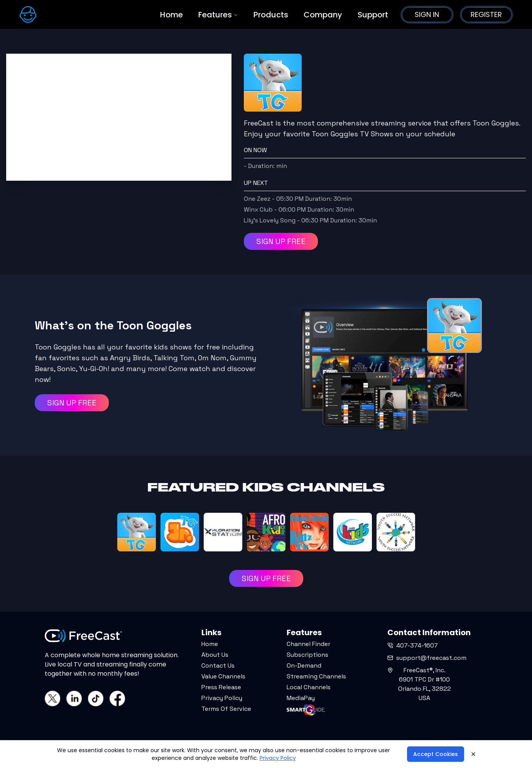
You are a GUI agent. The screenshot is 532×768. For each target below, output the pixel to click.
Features (218, 15)
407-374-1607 (413, 645)
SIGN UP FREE (281, 241)
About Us (215, 655)
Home (171, 15)
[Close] (473, 754)
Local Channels (309, 687)
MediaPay (301, 698)
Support (373, 15)
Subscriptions (307, 655)
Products (271, 15)
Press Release (221, 687)
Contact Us (218, 665)
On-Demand (304, 665)
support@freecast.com (427, 658)
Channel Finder (308, 644)
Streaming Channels (316, 676)
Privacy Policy (222, 698)
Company (323, 15)
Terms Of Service (226, 709)
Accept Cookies (436, 754)
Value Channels (223, 676)
